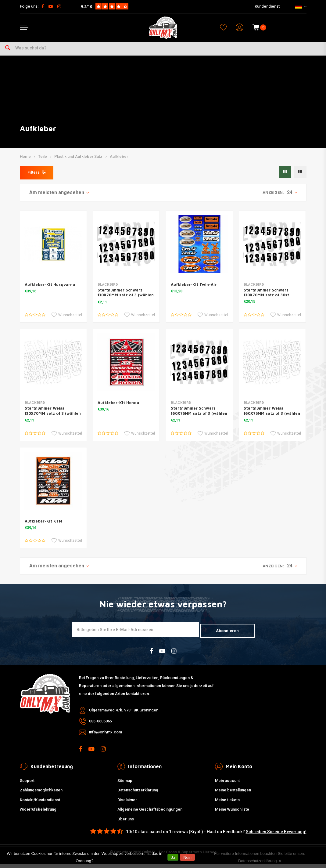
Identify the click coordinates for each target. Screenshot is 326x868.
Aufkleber (119, 162)
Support (27, 785)
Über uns (126, 823)
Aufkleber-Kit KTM (43, 526)
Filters (37, 178)
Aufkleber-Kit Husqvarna (50, 290)
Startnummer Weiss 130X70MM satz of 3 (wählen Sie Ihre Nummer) (53, 418)
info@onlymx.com (106, 736)
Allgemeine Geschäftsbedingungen (150, 814)
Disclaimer (127, 804)
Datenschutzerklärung (138, 794)
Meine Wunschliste (232, 814)
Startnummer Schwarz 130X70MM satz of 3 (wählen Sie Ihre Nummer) (126, 300)
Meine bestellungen (233, 794)
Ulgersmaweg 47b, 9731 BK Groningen (124, 714)
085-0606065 (100, 725)
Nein (187, 857)
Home (25, 162)
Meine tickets (227, 804)
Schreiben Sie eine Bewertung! (276, 836)
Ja (173, 857)
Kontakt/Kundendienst (40, 804)
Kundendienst (267, 6)
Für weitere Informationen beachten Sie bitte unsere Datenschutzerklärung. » (260, 857)
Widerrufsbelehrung (38, 814)
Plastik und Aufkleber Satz (78, 162)
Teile (43, 162)
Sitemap (125, 785)
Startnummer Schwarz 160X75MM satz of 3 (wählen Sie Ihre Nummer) (199, 418)
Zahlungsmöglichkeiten (41, 794)
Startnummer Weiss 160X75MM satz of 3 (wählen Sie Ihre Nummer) (272, 418)
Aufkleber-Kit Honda (118, 408)
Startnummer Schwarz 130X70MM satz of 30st (266, 298)
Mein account (227, 785)
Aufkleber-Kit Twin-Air (194, 290)
